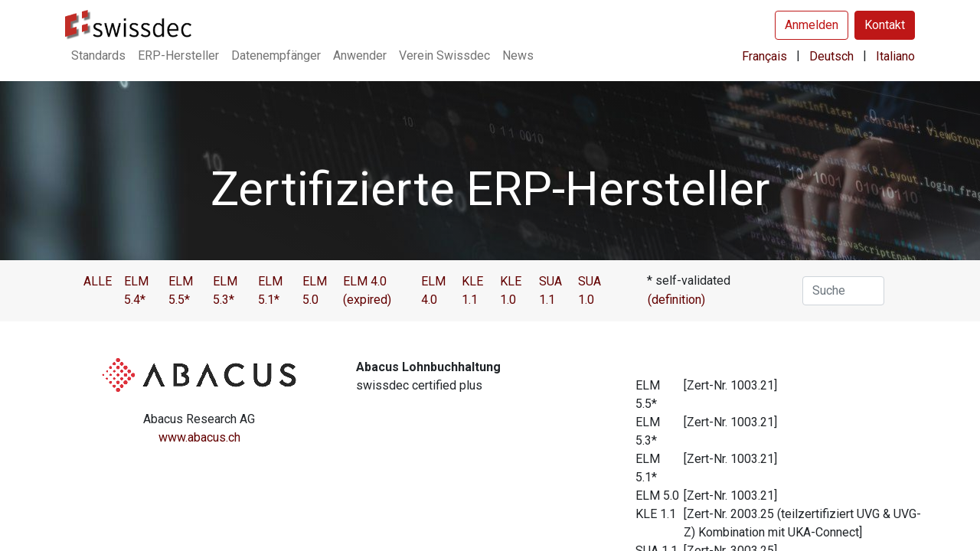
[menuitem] (98, 56)
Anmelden (812, 25)
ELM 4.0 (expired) (367, 290)
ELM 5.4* (136, 290)
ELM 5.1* (270, 290)
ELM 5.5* (181, 290)
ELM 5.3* (225, 290)
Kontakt (885, 25)
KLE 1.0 (511, 290)
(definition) (676, 300)
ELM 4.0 (433, 290)
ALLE (98, 281)
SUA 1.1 (550, 290)
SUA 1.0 (590, 290)
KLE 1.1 (472, 290)
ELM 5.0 (315, 290)
